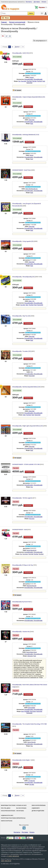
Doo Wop (23, 305)
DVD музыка (20, 811)
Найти (31, 13)
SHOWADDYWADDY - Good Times (22, 170)
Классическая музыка (8, 811)
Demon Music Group (31, 652)
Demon (32, 155)
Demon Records (31, 742)
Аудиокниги (36, 808)
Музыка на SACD (21, 805)
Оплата (44, 2)
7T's (32, 372)
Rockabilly (27, 711)
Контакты (29, 2)
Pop (19, 81)
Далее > (18, 47)
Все (3, 36)
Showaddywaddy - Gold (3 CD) (21, 53)
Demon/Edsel (32, 708)
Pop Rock (40, 81)
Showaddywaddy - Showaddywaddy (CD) (24, 277)
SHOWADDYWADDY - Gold (20, 530)
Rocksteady (29, 713)
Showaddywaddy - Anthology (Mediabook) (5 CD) (26, 135)
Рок (32, 746)
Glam (27, 305)
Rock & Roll (29, 83)
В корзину (28, 64)
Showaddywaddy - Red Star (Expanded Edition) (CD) (27, 387)
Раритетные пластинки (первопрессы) (13, 818)
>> (23, 47)
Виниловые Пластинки (8, 805)
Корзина (43, 7)
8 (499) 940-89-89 (13, 856)
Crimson (31, 77)
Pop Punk (29, 81)
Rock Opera (33, 711)
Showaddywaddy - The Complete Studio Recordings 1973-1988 (29, 724)
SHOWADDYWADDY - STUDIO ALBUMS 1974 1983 (26, 464)
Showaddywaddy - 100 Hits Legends (22, 498)
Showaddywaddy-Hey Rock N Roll (22, 602)
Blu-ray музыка (21, 808)
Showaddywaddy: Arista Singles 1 (22, 760)
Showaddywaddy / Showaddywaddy (33, 79)
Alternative (30, 656)
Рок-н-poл (32, 519)
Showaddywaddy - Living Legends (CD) (23, 241)
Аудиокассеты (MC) (7, 815)
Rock (44, 81)
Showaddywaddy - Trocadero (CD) (22, 351)
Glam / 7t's (32, 301)
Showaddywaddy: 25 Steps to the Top (23, 565)
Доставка (37, 2)
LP (7, 36)
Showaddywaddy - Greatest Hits (21, 632)
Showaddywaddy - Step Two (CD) (21, 316)
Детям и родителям (38, 811)
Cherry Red (32, 120)
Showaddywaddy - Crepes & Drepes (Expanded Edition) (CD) (29, 97)
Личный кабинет (46, 13)
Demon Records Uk (32, 550)
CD (10, 36)
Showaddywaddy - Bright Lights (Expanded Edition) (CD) (28, 426)
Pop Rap (34, 81)
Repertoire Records (32, 586)
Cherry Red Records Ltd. (32, 189)
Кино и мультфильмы (39, 805)
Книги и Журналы (7, 821)
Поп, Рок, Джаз (6, 808)
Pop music (24, 81)
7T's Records (32, 781)
